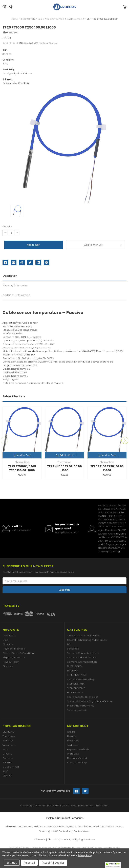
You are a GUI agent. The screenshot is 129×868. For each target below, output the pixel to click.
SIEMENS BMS (76, 688)
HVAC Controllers (61, 831)
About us (8, 644)
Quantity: (7, 226)
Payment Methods (14, 649)
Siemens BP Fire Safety (81, 679)
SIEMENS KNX (76, 684)
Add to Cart (22, 455)
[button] (113, 865)
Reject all (29, 863)
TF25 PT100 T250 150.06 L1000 (107, 468)
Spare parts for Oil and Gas (83, 697)
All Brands (40, 839)
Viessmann (9, 745)
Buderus (7, 758)
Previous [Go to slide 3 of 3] (4, 440)
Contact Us (9, 635)
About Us (53, 839)
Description (10, 276)
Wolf (5, 771)
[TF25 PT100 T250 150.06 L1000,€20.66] (107, 433)
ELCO (6, 749)
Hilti (69, 644)
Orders (71, 732)
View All (7, 776)
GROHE (7, 754)
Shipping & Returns (14, 657)
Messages (73, 741)
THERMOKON (75, 666)
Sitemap (8, 666)
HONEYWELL (75, 692)
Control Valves (82, 831)
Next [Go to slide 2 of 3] (125, 440)
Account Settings (77, 762)
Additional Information (16, 295)
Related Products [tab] (14, 396)
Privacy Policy (11, 662)
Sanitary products (77, 710)
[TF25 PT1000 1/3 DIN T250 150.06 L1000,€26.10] (22, 433)
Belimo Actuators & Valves (49, 826)
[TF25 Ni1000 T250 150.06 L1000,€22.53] (64, 433)
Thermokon (9, 736)
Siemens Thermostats (18, 826)
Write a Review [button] (48, 43)
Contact (65, 839)
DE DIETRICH (11, 767)
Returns (72, 736)
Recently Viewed (77, 758)
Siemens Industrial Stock (81, 657)
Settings (12, 863)
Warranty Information (15, 285)
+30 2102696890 (21, 530)
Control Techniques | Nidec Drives (87, 640)
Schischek (73, 649)
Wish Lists (73, 754)
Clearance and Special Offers (84, 635)
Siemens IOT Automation (82, 662)
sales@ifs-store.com (67, 532)
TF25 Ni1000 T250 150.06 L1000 (64, 468)
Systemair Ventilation (79, 826)
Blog (6, 640)
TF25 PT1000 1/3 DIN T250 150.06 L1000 (22, 468)
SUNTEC (7, 762)
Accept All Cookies (53, 863)
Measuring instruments (81, 706)
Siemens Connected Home (83, 653)
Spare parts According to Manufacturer (90, 701)
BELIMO (72, 671)
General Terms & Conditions (19, 653)
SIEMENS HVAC (77, 675)
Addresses (73, 745)
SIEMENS (8, 732)
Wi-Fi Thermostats (103, 826)
